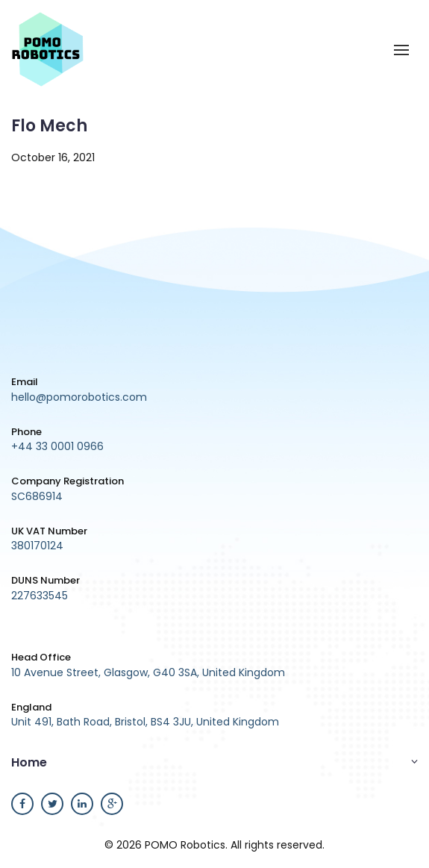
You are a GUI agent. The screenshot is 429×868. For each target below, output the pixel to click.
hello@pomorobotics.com (79, 397)
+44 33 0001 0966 (57, 446)
